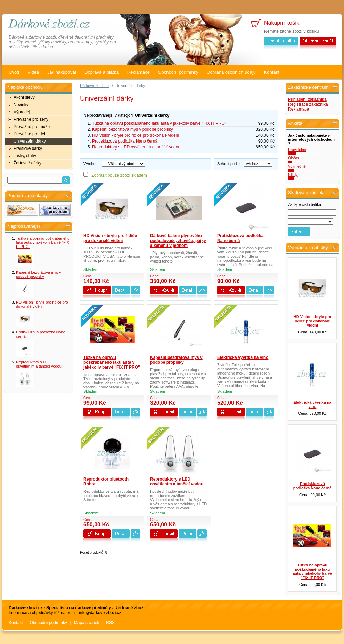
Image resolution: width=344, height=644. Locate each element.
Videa (33, 72)
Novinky (21, 105)
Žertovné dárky (27, 163)
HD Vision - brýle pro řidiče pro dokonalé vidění (42, 304)
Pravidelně (297, 150)
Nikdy (293, 175)
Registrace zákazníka (308, 104)
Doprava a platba (102, 72)
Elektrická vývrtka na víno (243, 357)
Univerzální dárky (30, 141)
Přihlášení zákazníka (307, 99)
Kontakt (272, 72)
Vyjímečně (297, 166)
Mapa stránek (87, 623)
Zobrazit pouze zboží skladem (119, 175)
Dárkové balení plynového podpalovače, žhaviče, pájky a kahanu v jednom (178, 241)
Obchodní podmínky (178, 72)
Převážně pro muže (32, 127)
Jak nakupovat (62, 72)
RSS (110, 623)
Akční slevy (24, 97)
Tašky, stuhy (25, 156)
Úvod (14, 72)
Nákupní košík (282, 23)
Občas (294, 158)
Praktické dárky (28, 148)
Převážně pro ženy (31, 119)
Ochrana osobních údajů (231, 72)
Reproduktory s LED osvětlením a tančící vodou (39, 364)
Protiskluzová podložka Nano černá (125, 141)
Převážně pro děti (30, 134)
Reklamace (138, 72)
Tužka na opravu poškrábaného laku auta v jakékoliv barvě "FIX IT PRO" (43, 242)
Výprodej (22, 112)
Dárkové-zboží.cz (95, 86)
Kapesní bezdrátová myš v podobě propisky (39, 274)
